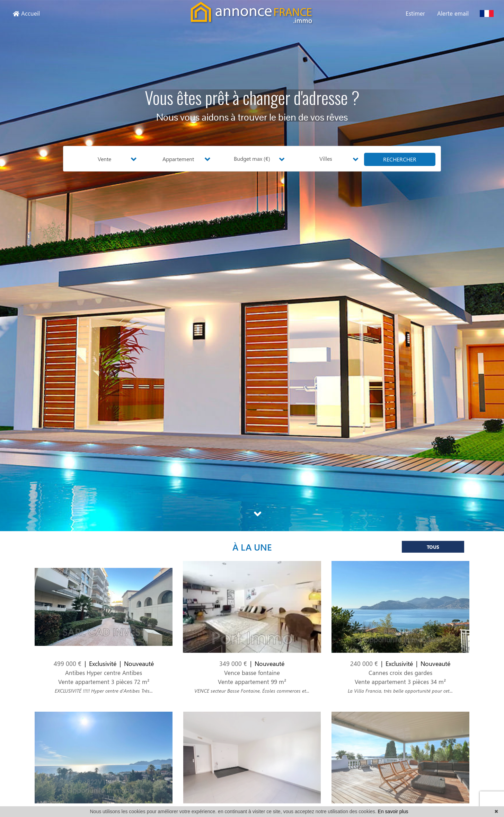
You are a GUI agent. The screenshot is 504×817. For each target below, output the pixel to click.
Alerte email (453, 13)
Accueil (26, 13)
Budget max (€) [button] (252, 159)
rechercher (400, 159)
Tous (433, 551)
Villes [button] (326, 159)
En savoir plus (393, 811)
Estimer (415, 13)
